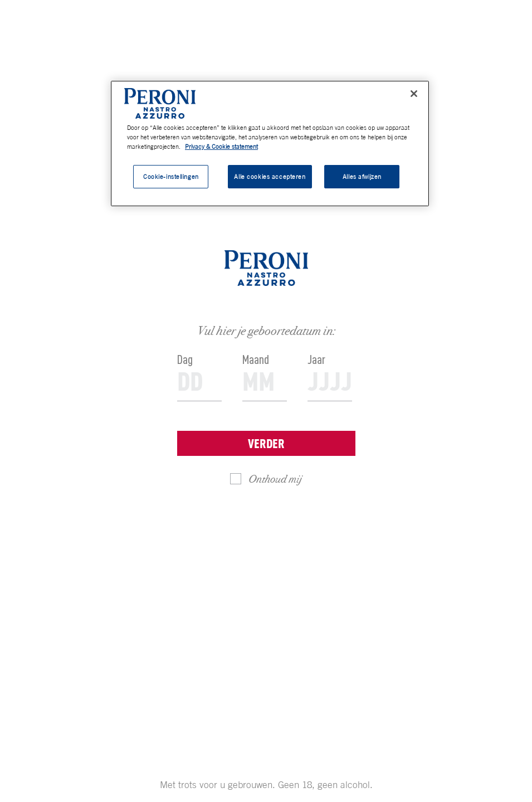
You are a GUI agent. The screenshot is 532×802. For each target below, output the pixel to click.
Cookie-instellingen (171, 176)
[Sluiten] (414, 94)
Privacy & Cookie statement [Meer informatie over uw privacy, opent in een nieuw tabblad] (221, 146)
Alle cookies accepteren (270, 176)
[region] (270, 144)
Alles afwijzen (362, 176)
